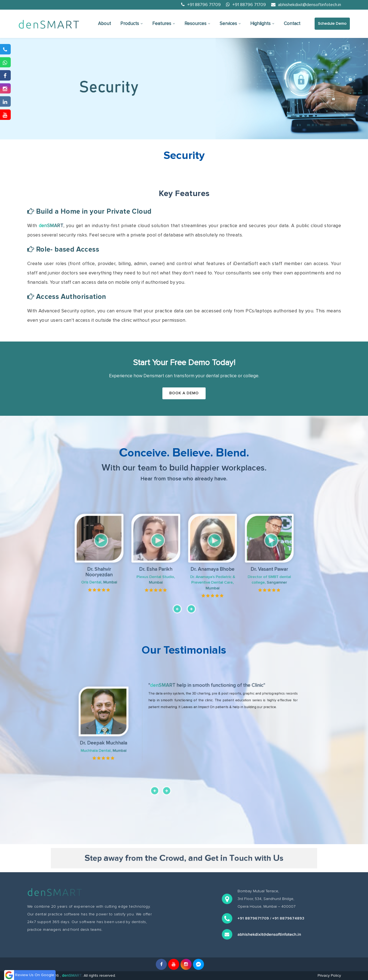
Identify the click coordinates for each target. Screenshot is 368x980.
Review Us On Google (35, 975)
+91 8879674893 (288, 918)
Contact (292, 24)
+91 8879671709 (253, 918)
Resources (197, 24)
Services (230, 24)
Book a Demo (184, 393)
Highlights (262, 24)
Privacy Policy (329, 975)
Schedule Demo (332, 24)
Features (164, 24)
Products (132, 24)
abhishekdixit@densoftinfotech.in (306, 5)
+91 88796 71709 (201, 5)
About (104, 24)
